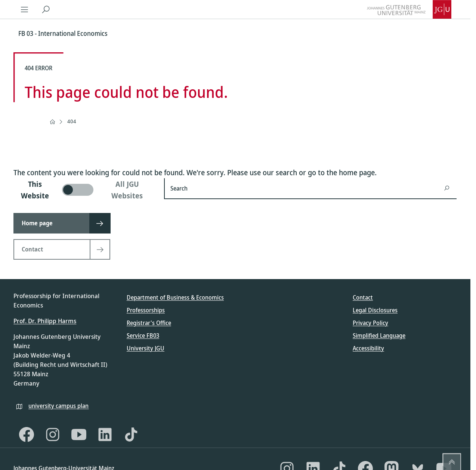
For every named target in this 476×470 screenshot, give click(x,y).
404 (72, 121)
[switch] (84, 190)
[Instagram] (53, 435)
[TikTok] (131, 435)
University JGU (146, 348)
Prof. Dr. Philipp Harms (45, 321)
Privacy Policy (370, 323)
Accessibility (368, 348)
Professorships (146, 310)
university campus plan (58, 406)
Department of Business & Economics (175, 297)
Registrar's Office (149, 323)
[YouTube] (79, 435)
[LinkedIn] (105, 435)
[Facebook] (27, 435)
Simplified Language (379, 336)
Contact (363, 297)
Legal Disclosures (375, 310)
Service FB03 (143, 336)
